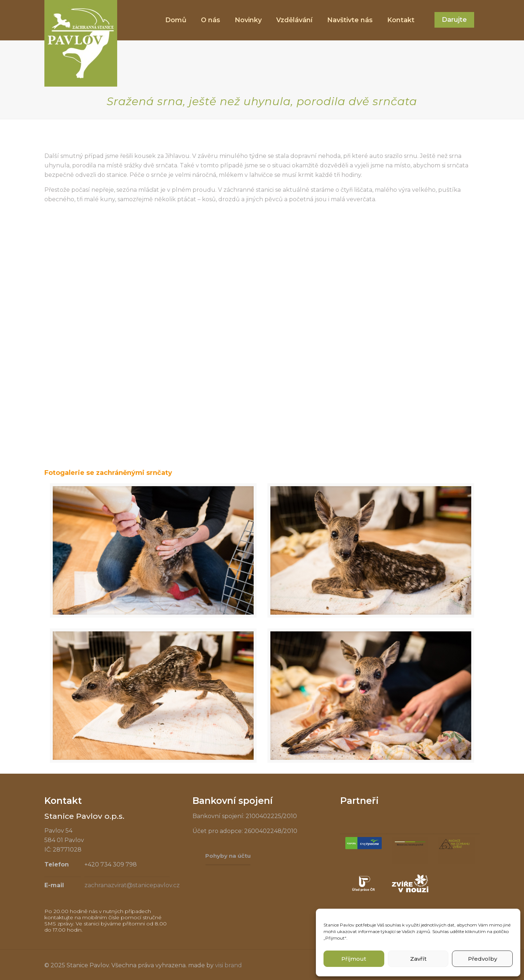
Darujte (454, 20)
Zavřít (418, 959)
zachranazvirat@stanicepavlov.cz (132, 885)
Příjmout (354, 959)
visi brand (229, 965)
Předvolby (483, 959)
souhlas (393, 925)
